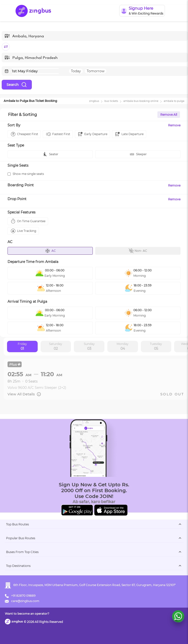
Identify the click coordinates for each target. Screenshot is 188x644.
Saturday (56, 347)
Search (17, 85)
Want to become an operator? (27, 614)
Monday (123, 347)
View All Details (24, 394)
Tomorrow (96, 71)
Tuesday (156, 347)
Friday (22, 347)
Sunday (89, 347)
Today (76, 71)
